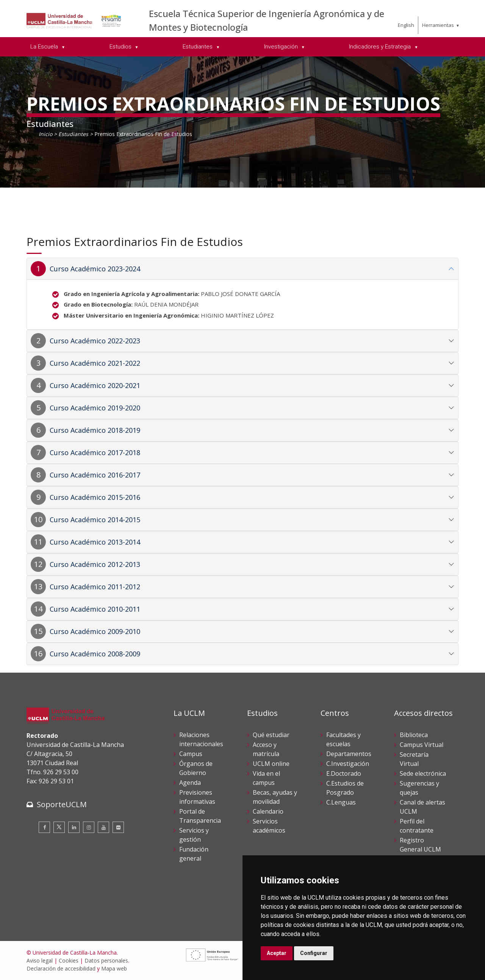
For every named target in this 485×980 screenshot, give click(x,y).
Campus (191, 754)
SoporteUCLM (62, 804)
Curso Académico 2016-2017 (95, 475)
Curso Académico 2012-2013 (95, 564)
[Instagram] (89, 827)
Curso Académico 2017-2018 (95, 452)
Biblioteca (414, 735)
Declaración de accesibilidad (61, 968)
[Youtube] (103, 827)
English (406, 25)
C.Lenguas (341, 802)
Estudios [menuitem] (121, 47)
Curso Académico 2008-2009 (95, 654)
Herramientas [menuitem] (438, 25)
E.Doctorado (344, 773)
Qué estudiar (271, 735)
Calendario (268, 811)
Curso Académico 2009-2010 (95, 631)
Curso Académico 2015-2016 (95, 497)
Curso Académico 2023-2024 (95, 269)
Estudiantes (73, 134)
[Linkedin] (74, 827)
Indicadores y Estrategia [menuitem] (381, 47)
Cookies (69, 960)
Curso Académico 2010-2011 (95, 609)
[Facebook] (44, 827)
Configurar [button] (314, 953)
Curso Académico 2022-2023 (95, 341)
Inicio (45, 134)
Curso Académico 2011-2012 (95, 587)
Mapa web (114, 968)
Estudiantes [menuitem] (198, 47)
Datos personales (106, 960)
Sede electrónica (423, 773)
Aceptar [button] (277, 953)
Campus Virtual (422, 745)
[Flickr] (118, 827)
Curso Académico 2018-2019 (95, 430)
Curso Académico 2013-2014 (95, 542)
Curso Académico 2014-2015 (95, 520)
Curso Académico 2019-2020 (95, 408)
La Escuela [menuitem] (45, 47)
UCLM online (271, 764)
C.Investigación (348, 764)
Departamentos (349, 754)
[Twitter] (59, 827)
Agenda (190, 783)
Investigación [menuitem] (282, 47)
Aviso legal (40, 960)
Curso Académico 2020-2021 (95, 385)
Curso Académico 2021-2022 (95, 363)
